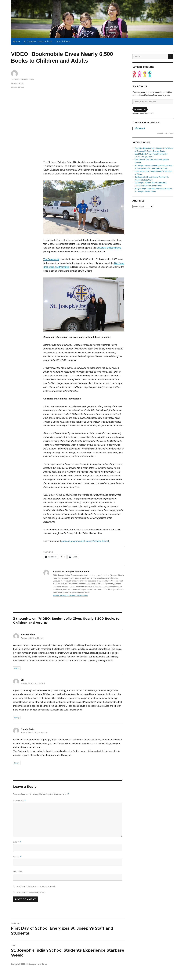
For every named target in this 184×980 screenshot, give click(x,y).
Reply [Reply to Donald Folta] (17, 763)
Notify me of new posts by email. (31, 892)
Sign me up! (140, 109)
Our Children (63, 41)
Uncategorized (18, 87)
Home (16, 41)
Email (17, 857)
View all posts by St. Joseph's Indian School (70, 595)
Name (17, 842)
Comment (19, 801)
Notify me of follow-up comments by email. (36, 886)
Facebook (140, 128)
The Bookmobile (51, 259)
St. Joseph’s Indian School (38, 41)
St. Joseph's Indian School (23, 79)
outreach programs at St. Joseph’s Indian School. (85, 541)
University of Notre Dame (109, 248)
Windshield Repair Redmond (165, 133)
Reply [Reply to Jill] (17, 717)
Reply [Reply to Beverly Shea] (17, 668)
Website (18, 871)
